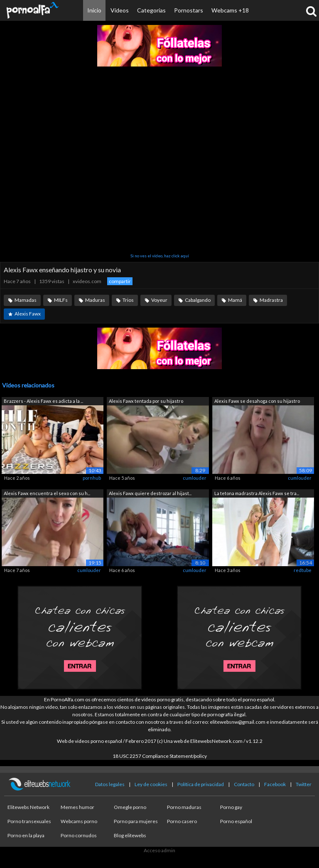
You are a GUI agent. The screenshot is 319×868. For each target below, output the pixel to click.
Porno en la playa (26, 835)
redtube (303, 570)
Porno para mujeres (136, 821)
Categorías (151, 10)
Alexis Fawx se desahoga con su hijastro (257, 401)
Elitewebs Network (28, 807)
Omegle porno (130, 807)
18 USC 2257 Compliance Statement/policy (160, 756)
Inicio (94, 10)
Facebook (275, 784)
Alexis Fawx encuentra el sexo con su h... (47, 493)
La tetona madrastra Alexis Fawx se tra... (257, 493)
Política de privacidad (201, 784)
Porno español (236, 821)
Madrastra (271, 300)
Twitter (304, 784)
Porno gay (231, 807)
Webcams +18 (230, 10)
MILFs (61, 300)
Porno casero (182, 821)
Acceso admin (159, 850)
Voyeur (159, 300)
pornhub (92, 478)
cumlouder (195, 478)
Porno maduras (184, 807)
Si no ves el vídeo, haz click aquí (160, 256)
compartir (120, 281)
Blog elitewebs (130, 835)
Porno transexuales (29, 821)
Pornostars (189, 10)
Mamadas (26, 300)
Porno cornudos (79, 835)
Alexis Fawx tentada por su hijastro (146, 401)
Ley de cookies (151, 784)
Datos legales (110, 784)
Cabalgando (198, 300)
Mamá (235, 300)
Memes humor (77, 807)
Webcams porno (79, 821)
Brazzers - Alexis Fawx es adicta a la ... (43, 401)
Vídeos (120, 10)
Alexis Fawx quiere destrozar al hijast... (150, 493)
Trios (128, 300)
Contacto (244, 784)
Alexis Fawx (28, 314)
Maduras (95, 300)
